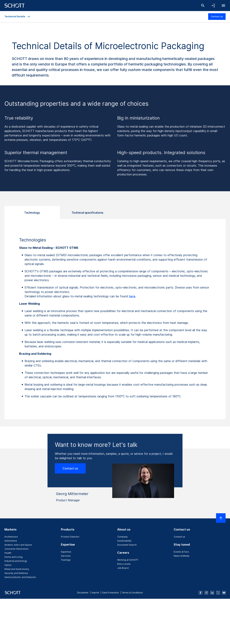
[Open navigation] (223, 6)
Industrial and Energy (16, 561)
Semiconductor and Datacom (20, 577)
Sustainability (124, 541)
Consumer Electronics (16, 549)
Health (8, 553)
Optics (8, 565)
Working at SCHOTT (128, 560)
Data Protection (110, 593)
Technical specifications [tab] (87, 213)
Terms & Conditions (132, 593)
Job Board (123, 568)
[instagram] (206, 593)
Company (122, 537)
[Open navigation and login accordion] (213, 6)
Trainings (66, 560)
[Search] (203, 6)
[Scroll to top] (221, 518)
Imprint (95, 593)
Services (66, 556)
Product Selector (70, 537)
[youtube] (224, 593)
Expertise (66, 552)
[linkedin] (212, 593)
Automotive (11, 541)
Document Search (127, 545)
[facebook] (200, 593)
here (132, 296)
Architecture (11, 537)
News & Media (181, 556)
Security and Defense (16, 573)
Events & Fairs (181, 552)
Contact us (217, 16)
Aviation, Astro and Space (18, 545)
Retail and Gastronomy (17, 569)
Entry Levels (124, 564)
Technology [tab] (32, 213)
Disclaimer (83, 593)
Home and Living (13, 557)
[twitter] (218, 593)
